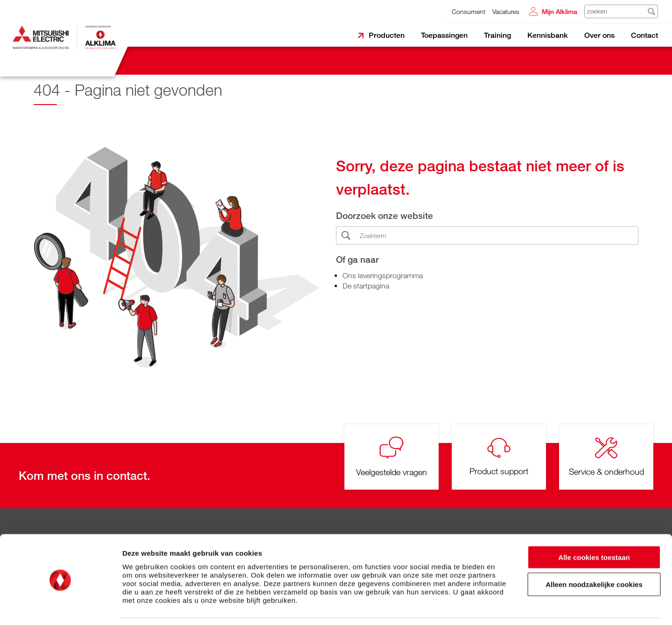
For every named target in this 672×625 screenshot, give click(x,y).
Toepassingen (444, 35)
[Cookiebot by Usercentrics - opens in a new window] (60, 607)
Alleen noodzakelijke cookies (594, 555)
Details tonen (504, 607)
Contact (644, 35)
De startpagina (366, 286)
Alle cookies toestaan (594, 527)
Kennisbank (548, 35)
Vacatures (506, 11)
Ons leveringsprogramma (383, 275)
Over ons (599, 35)
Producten (387, 35)
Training (497, 35)
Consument (469, 11)
